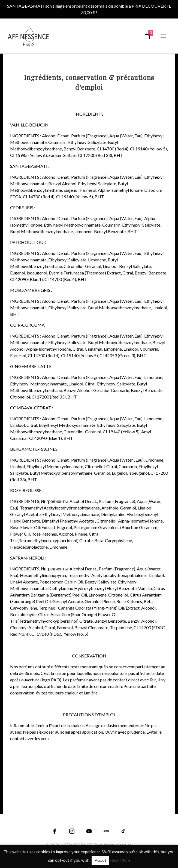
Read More (120, 860)
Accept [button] (100, 860)
